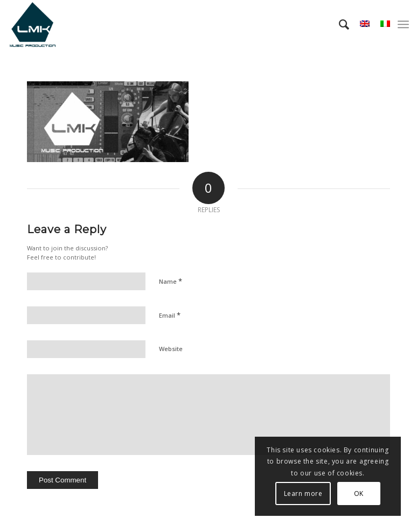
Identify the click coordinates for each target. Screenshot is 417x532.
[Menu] (403, 24)
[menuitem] (339, 24)
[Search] (339, 24)
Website (171, 349)
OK (359, 493)
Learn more (303, 493)
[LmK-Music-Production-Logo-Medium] (32, 24)
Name (171, 281)
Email (170, 315)
